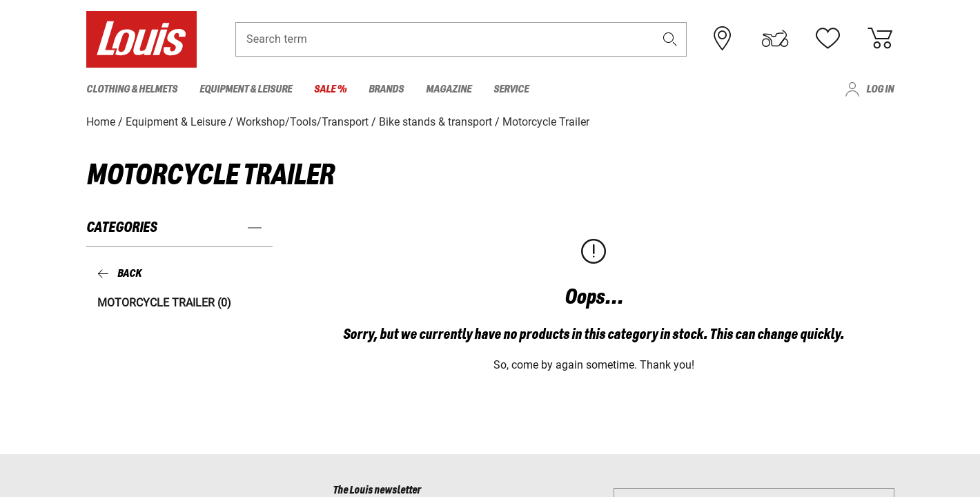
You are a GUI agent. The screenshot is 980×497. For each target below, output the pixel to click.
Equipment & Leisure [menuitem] (246, 89)
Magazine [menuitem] (449, 89)
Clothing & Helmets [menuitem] (132, 89)
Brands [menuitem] (386, 89)
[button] (670, 39)
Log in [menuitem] (880, 89)
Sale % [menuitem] (330, 89)
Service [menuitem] (511, 89)
